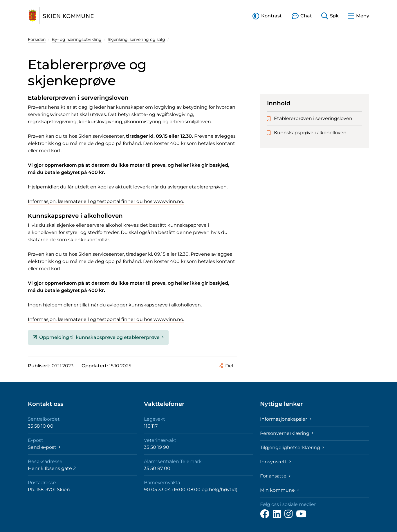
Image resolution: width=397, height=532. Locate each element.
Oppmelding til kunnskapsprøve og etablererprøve (98, 337)
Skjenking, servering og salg (136, 39)
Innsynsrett (276, 462)
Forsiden (37, 39)
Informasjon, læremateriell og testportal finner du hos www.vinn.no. (106, 201)
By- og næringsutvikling (77, 39)
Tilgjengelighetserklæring (292, 447)
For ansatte (275, 476)
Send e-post (44, 447)
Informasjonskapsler (286, 419)
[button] (267, 16)
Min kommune (279, 490)
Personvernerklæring (287, 433)
